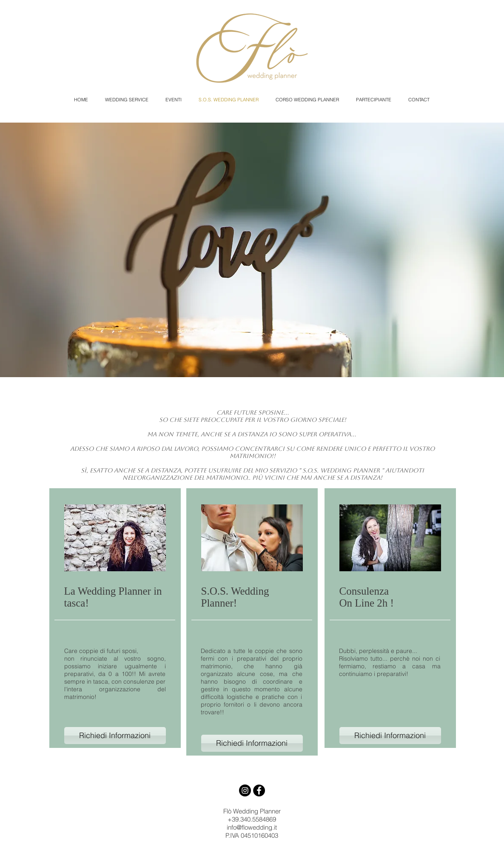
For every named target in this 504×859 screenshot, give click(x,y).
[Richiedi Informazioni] (115, 736)
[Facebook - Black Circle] (259, 790)
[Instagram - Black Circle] (245, 790)
